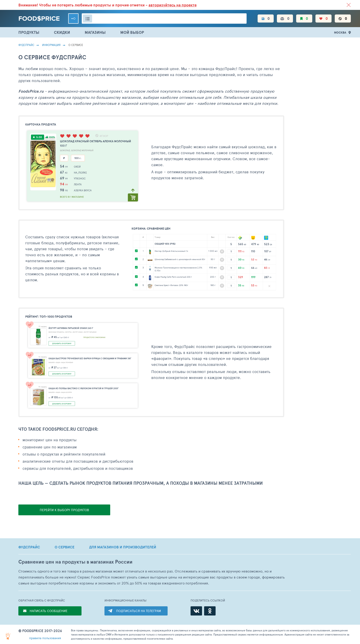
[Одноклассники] (210, 611)
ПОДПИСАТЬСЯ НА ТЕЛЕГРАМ (139, 611)
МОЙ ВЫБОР (132, 32)
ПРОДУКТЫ (29, 32)
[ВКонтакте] (196, 611)
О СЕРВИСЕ (65, 547)
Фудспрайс (26, 45)
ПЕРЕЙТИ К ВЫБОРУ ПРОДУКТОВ (64, 510)
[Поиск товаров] (164, 19)
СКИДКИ (62, 32)
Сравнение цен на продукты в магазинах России (75, 562)
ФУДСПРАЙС (29, 547)
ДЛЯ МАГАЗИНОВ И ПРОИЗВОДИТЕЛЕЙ (123, 547)
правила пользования (45, 638)
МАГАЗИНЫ (95, 32)
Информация (51, 45)
